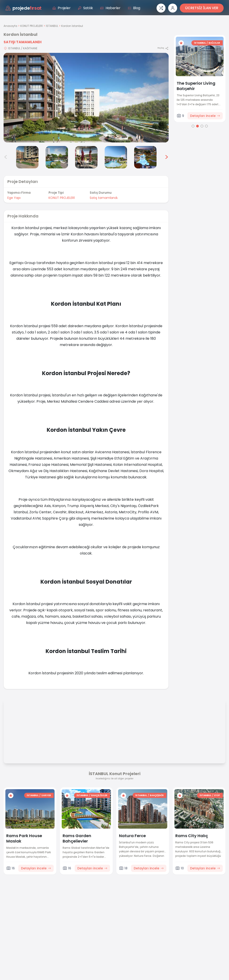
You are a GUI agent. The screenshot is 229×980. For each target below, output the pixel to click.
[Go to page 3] (202, 126)
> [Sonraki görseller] (166, 157)
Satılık (85, 8)
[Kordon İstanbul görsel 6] (116, 157)
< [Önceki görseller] (6, 157)
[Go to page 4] (206, 126)
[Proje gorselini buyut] (86, 98)
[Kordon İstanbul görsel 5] (86, 157)
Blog (134, 8)
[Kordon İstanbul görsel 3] (27, 157)
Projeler (61, 8)
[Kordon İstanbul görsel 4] (57, 157)
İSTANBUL (52, 26)
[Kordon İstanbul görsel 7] (145, 157)
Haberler (110, 8)
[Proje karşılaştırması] (161, 8)
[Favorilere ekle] (181, 43)
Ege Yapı (14, 198)
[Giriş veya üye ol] (173, 8)
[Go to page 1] (193, 126)
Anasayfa (10, 26)
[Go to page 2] (197, 126)
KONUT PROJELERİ (32, 26)
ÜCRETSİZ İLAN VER (202, 8)
